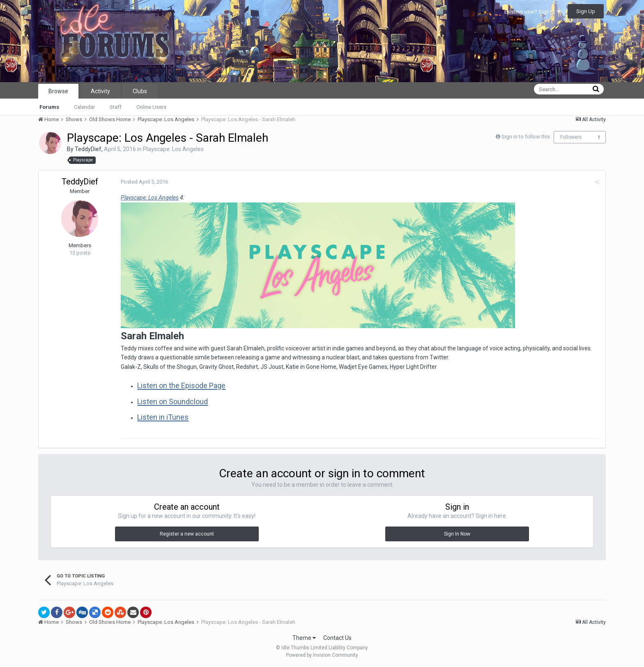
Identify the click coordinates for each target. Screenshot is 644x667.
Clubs (140, 91)
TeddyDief (88, 149)
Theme (304, 638)
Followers (571, 137)
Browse (58, 91)
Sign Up (586, 11)
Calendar (84, 107)
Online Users (151, 107)
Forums (49, 107)
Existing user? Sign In (532, 12)
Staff (116, 107)
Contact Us (337, 638)
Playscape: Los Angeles (173, 149)
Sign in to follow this (526, 137)
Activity (100, 91)
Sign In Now (457, 534)
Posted (144, 182)
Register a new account (187, 534)
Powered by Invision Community (322, 655)
